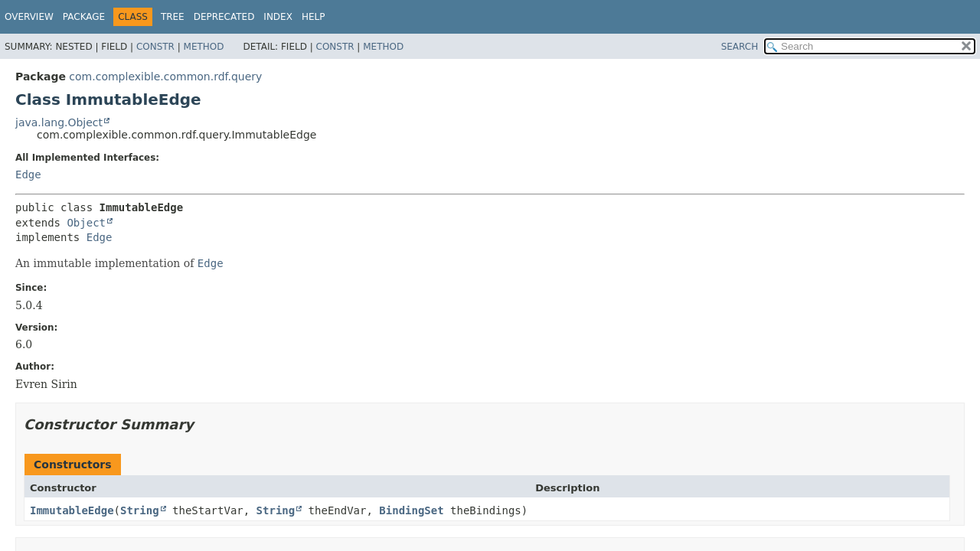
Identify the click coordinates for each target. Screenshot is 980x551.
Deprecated (224, 17)
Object (86, 223)
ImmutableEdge (72, 510)
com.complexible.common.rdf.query (165, 77)
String (140, 510)
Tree (173, 17)
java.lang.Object (59, 122)
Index (278, 17)
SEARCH (740, 47)
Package (84, 17)
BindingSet (411, 510)
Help (314, 17)
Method (204, 47)
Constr (155, 47)
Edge (28, 174)
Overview (29, 17)
